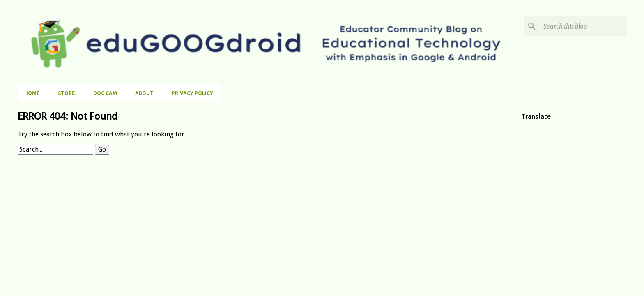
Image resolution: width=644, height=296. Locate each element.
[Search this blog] (583, 26)
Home (32, 93)
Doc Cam (105, 93)
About (144, 93)
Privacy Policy (192, 93)
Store (67, 93)
